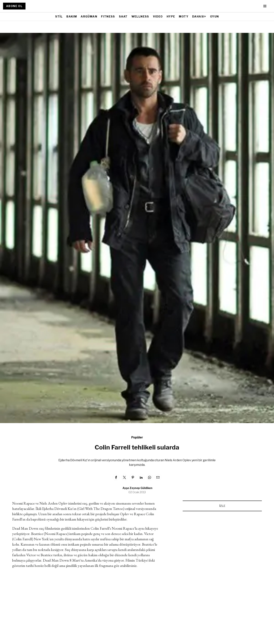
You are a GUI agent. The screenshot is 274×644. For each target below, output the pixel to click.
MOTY (184, 16)
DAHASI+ (199, 16)
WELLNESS (140, 16)
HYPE (171, 16)
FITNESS (108, 16)
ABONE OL (14, 6)
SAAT (123, 16)
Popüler (137, 437)
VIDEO (158, 16)
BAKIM (72, 16)
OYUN (215, 16)
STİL (59, 16)
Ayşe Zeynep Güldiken (137, 488)
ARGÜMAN (89, 16)
